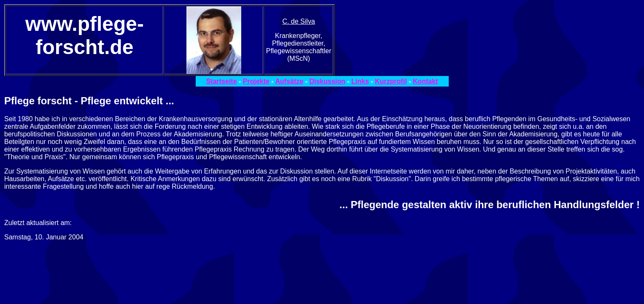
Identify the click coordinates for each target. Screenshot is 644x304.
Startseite (222, 81)
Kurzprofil (391, 81)
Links (360, 81)
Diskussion (327, 81)
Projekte (256, 81)
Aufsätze (290, 81)
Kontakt (426, 81)
